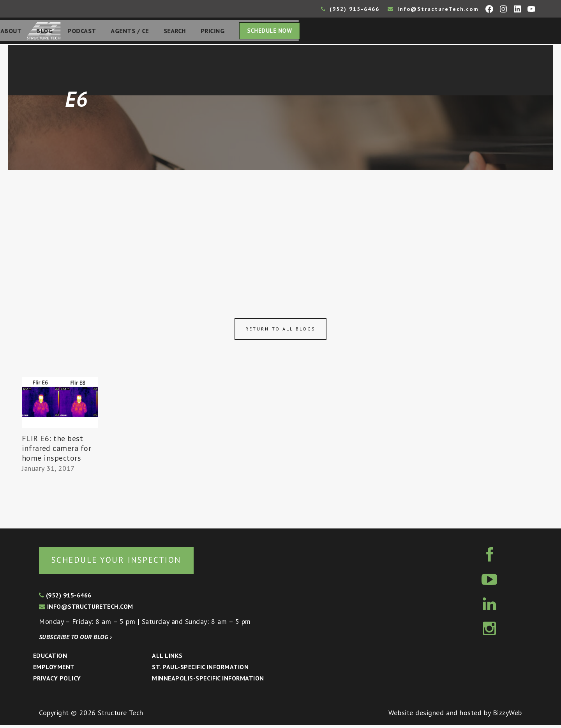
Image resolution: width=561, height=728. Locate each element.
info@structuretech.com (86, 610)
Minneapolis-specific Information (208, 681)
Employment (54, 670)
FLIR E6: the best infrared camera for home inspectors (57, 451)
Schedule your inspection (131, 562)
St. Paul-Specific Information (200, 670)
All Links (167, 659)
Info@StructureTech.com (433, 9)
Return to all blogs (280, 331)
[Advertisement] (280, 231)
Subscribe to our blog (75, 640)
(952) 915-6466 (350, 9)
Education (50, 659)
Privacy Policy (57, 681)
